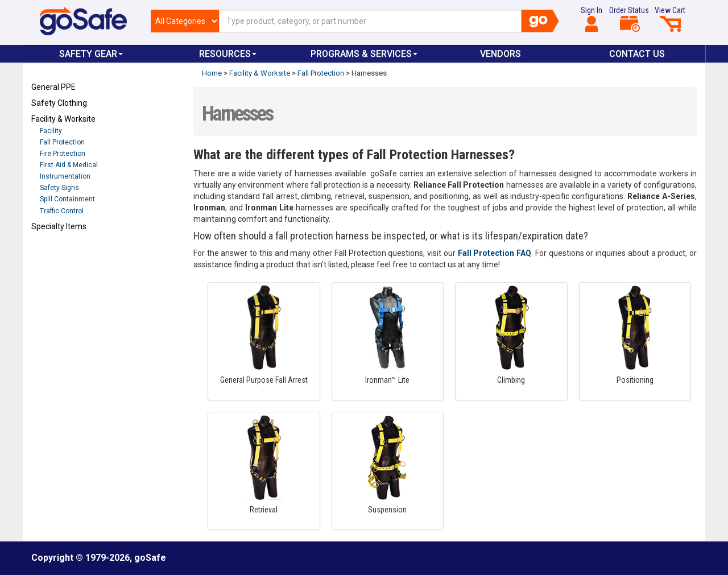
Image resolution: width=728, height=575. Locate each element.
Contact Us (637, 54)
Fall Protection (62, 142)
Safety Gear (91, 54)
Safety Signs (59, 188)
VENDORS (500, 54)
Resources (228, 54)
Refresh (53, 253)
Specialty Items (59, 226)
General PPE (53, 87)
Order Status (629, 19)
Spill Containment (67, 199)
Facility (51, 131)
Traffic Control (62, 211)
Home (212, 73)
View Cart (670, 19)
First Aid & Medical (69, 165)
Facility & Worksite (63, 119)
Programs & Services (364, 54)
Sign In (591, 19)
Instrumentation (65, 176)
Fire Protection (63, 154)
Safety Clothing (59, 103)
